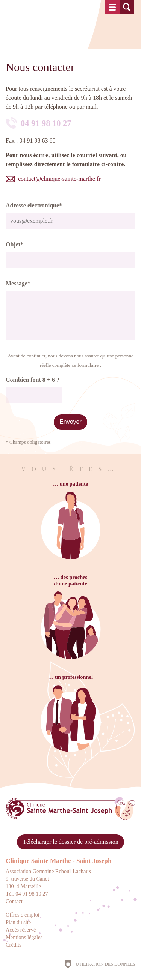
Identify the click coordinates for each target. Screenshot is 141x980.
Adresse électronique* (34, 205)
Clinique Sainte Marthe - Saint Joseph (59, 861)
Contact (14, 901)
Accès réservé (21, 930)
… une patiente (71, 484)
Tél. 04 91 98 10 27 (27, 894)
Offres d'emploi (23, 915)
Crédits (14, 945)
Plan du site (18, 922)
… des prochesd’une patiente (70, 580)
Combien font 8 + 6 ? (33, 380)
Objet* (14, 244)
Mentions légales (24, 937)
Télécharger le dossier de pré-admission (70, 842)
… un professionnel (70, 677)
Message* (18, 283)
